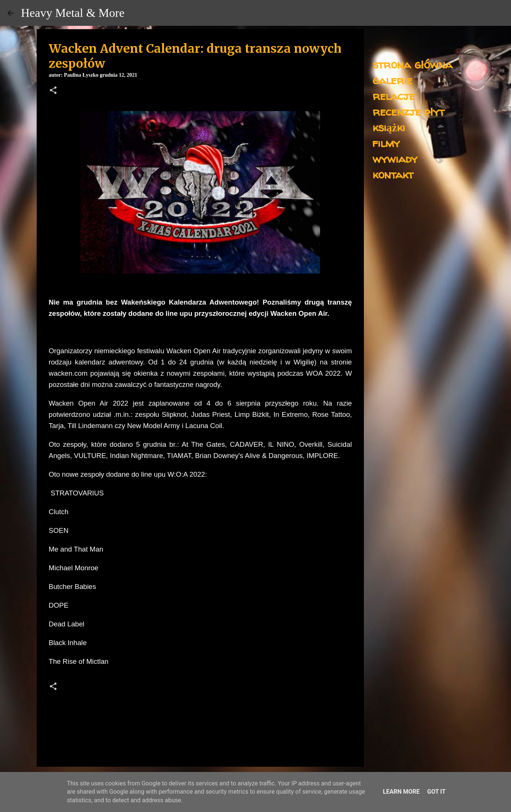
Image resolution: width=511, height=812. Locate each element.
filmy (386, 143)
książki (389, 127)
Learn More (401, 792)
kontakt (393, 174)
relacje (394, 96)
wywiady (395, 158)
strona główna (412, 64)
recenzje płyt (408, 111)
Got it (436, 792)
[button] (53, 91)
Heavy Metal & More (73, 13)
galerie (392, 80)
